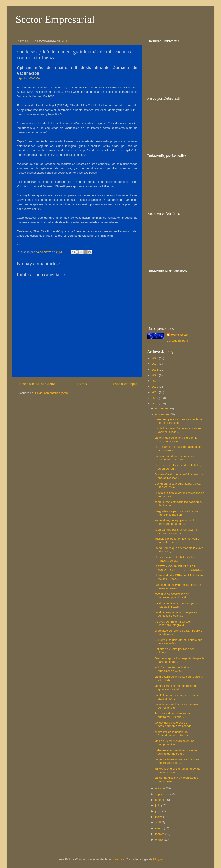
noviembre (162, 414)
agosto (160, 800)
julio (158, 805)
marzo (160, 828)
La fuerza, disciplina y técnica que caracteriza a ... (176, 779)
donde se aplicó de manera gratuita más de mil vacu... (177, 605)
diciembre (162, 408)
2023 (155, 370)
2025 (155, 358)
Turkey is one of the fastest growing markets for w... (178, 770)
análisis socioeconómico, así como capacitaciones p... (177, 540)
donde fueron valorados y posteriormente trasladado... (174, 724)
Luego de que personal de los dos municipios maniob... (176, 513)
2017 (155, 398)
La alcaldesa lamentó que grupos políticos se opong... (176, 614)
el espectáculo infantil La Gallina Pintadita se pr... (175, 559)
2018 (155, 392)
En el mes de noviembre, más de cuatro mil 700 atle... (176, 715)
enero (159, 840)
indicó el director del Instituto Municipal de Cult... (173, 669)
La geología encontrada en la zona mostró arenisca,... (177, 761)
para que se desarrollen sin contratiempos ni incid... (172, 596)
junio (159, 811)
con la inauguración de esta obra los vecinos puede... (178, 430)
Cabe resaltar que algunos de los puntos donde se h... (176, 752)
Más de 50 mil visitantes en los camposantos (174, 743)
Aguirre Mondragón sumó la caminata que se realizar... (179, 476)
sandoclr (118, 859)
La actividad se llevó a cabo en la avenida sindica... (176, 439)
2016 (155, 404)
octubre (160, 788)
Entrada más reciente (36, 384)
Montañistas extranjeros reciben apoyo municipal (175, 688)
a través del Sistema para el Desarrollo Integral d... (173, 623)
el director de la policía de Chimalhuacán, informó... (172, 734)
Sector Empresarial (55, 19)
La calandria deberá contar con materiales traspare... (175, 458)
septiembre (163, 794)
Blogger (158, 859)
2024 (155, 364)
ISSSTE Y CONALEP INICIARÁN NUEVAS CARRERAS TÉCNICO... (179, 568)
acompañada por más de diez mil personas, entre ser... (176, 531)
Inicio (82, 384)
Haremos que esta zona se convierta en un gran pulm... (178, 421)
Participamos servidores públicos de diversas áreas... (178, 586)
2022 (155, 375)
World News (179, 335)
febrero (160, 834)
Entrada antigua (123, 384)
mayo (159, 817)
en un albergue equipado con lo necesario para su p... (175, 522)
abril (158, 822)
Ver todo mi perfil (178, 341)
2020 (155, 381)
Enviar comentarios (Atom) (52, 393)
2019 (155, 387)
